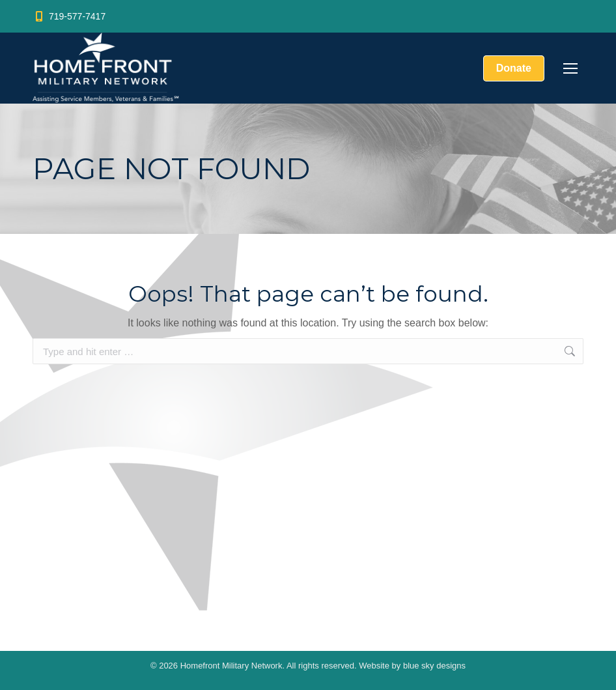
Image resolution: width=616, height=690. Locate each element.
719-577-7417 (69, 16)
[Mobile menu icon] (570, 68)
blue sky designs (434, 666)
